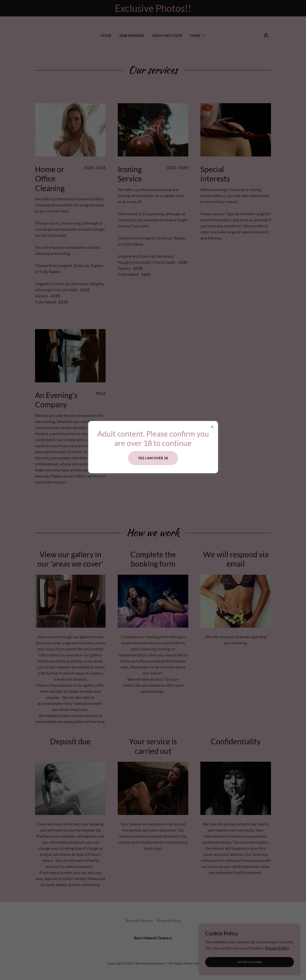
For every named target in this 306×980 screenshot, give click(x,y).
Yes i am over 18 (153, 458)
